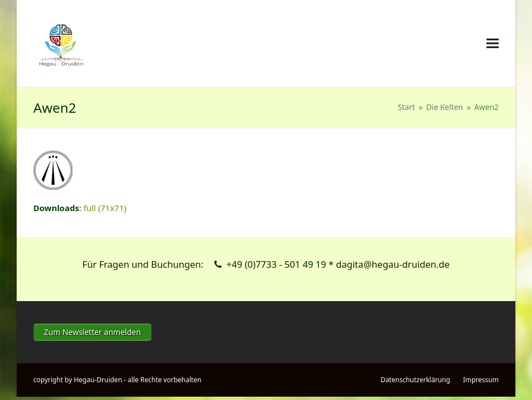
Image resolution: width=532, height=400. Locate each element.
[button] (493, 44)
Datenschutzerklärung (415, 380)
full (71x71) (105, 208)
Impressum (481, 380)
